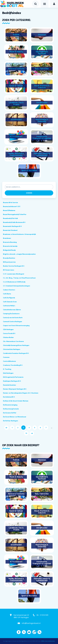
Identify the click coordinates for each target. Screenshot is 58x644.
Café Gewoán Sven (10, 302)
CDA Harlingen (8, 330)
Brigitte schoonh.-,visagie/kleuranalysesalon (19, 254)
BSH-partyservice (9, 262)
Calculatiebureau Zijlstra (12, 310)
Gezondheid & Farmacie (42, 53)
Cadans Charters (9, 290)
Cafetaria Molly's (9, 306)
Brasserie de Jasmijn (10, 246)
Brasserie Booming (10, 242)
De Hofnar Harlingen (10, 421)
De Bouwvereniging (10, 405)
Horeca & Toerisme (16, 69)
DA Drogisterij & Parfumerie (13, 377)
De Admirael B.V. (9, 397)
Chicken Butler (8, 338)
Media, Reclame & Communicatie (16, 155)
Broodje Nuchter (9, 258)
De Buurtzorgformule (11, 409)
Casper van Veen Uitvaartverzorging (16, 326)
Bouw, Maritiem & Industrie (42, 87)
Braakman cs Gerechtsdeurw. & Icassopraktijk (19, 234)
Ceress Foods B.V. (9, 334)
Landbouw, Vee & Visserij (16, 104)
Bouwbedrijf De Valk (10, 219)
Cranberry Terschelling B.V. (13, 365)
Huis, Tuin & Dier (42, 69)
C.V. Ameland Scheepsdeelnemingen (16, 286)
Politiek (16, 35)
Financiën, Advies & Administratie (42, 155)
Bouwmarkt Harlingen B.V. (13, 226)
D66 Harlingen (8, 373)
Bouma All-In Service (10, 203)
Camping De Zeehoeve (11, 314)
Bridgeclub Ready (9, 250)
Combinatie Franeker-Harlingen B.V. (16, 353)
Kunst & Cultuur (16, 86)
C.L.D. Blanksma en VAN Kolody (14, 282)
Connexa (6, 357)
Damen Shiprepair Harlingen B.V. (15, 389)
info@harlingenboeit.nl (31, 623)
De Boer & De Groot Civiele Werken (16, 401)
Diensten (42, 35)
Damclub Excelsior (10, 385)
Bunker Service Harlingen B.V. (14, 266)
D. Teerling (7, 369)
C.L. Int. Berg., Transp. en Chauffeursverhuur (19, 278)
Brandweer (7, 238)
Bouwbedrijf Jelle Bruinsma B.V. (14, 222)
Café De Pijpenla (9, 298)
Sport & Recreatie (29, 171)
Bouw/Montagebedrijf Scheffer (15, 215)
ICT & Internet (16, 137)
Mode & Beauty (16, 52)
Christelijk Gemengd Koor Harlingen (16, 345)
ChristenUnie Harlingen (12, 349)
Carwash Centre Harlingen (13, 322)
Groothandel (16, 120)
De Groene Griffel (10, 413)
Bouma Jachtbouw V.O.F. (12, 207)
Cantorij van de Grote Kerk (13, 318)
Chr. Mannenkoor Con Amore (13, 342)
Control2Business (9, 361)
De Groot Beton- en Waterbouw (15, 417)
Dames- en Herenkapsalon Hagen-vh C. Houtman (21, 393)
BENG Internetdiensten (48, 641)
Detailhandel (42, 103)
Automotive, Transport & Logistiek (42, 137)
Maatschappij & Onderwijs (42, 121)
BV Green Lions (9, 270)
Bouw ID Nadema (9, 211)
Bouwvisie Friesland (10, 230)
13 (26, 433)
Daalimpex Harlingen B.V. (12, 381)
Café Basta (7, 294)
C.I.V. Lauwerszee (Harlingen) (14, 274)
